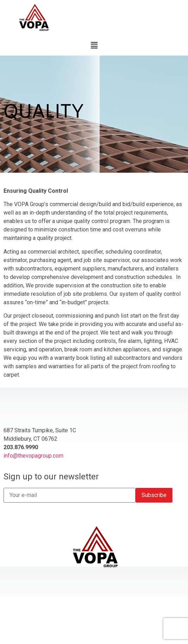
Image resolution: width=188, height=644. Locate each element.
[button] (94, 45)
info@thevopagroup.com (33, 456)
